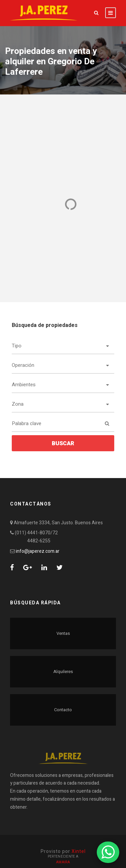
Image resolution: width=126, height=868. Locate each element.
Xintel (79, 851)
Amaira (63, 862)
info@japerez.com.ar (38, 551)
